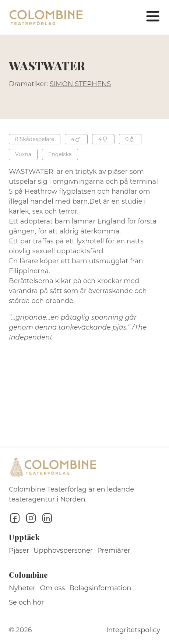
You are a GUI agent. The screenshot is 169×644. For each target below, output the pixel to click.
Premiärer (114, 550)
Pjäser (19, 550)
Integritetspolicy (133, 630)
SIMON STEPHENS (80, 84)
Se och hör (27, 602)
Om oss (53, 588)
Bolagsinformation (100, 588)
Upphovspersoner (63, 550)
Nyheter (22, 588)
